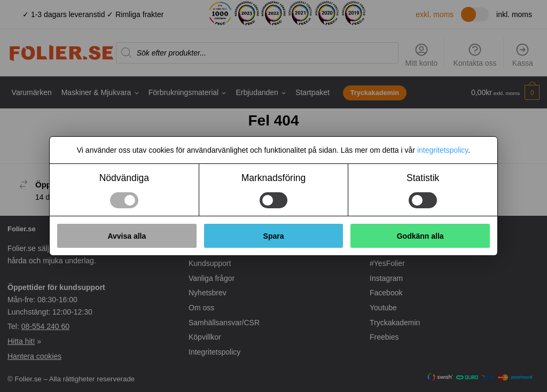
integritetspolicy (443, 150)
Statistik (423, 178)
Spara (274, 236)
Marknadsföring (274, 178)
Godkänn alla (420, 236)
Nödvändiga (124, 178)
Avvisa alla (127, 236)
